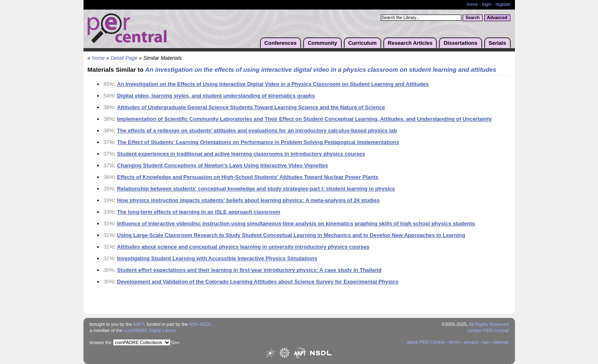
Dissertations (460, 43)
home (472, 4)
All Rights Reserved (489, 324)
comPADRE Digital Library (150, 330)
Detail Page (124, 58)
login (487, 4)
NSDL (206, 324)
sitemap (500, 342)
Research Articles (410, 43)
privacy (471, 342)
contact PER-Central (488, 330)
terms (455, 342)
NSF (194, 324)
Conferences (281, 43)
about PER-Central (426, 342)
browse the (101, 342)
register (503, 4)
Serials (498, 43)
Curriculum (363, 43)
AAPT (138, 324)
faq (486, 342)
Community (322, 43)
